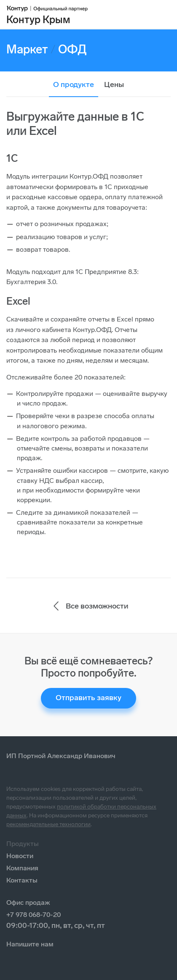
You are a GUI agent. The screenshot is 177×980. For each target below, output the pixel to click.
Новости (20, 856)
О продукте (74, 84)
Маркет (27, 49)
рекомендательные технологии (48, 824)
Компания (22, 868)
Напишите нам (30, 944)
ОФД (72, 49)
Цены (114, 84)
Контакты (22, 880)
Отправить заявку (88, 698)
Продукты (23, 844)
